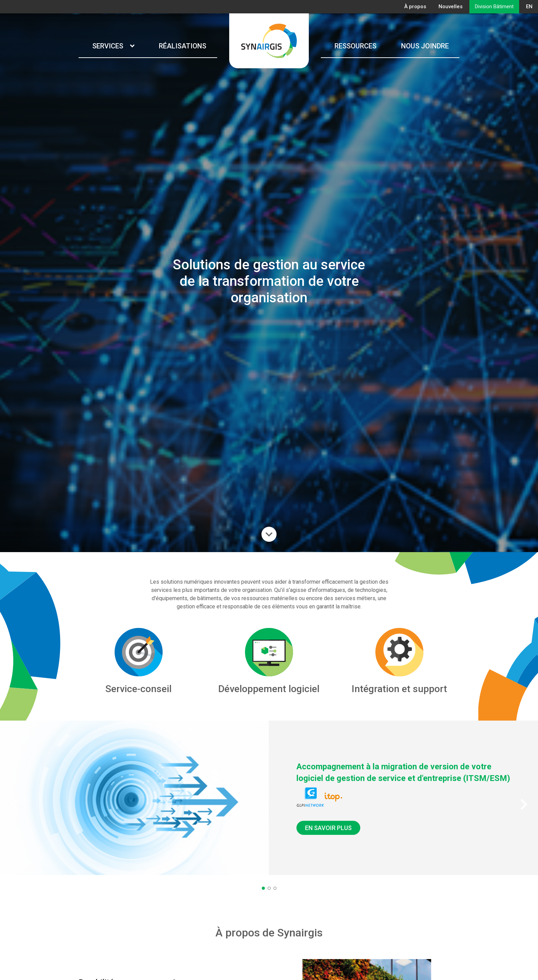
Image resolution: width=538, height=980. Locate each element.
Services (113, 46)
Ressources (355, 46)
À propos (415, 7)
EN (529, 7)
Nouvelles (451, 7)
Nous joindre (425, 46)
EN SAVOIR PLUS (328, 828)
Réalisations (183, 46)
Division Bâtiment (494, 7)
